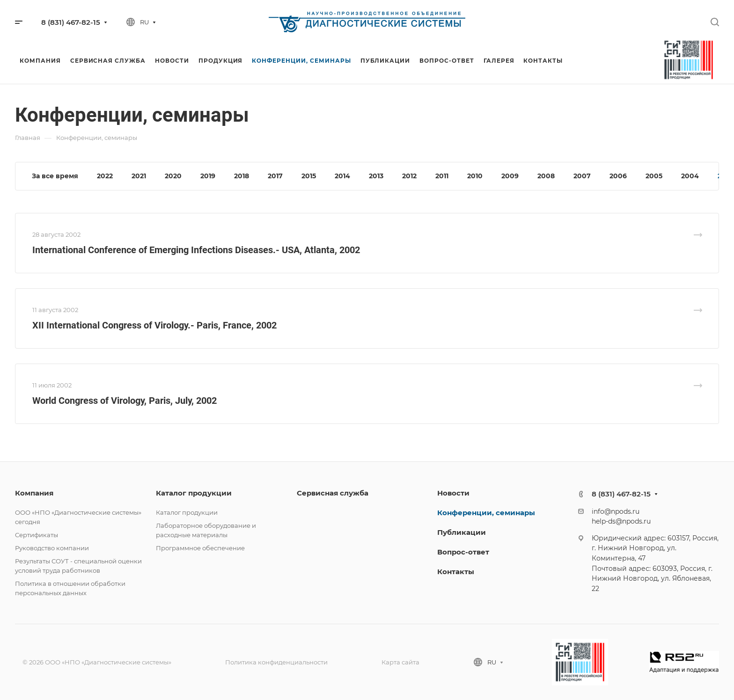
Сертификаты (37, 535)
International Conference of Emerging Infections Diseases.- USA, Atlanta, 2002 (196, 250)
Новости (453, 493)
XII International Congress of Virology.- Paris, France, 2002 (154, 325)
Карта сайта (400, 662)
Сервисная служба (333, 493)
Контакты (456, 572)
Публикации (462, 532)
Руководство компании (52, 548)
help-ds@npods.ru (621, 521)
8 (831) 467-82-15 (71, 22)
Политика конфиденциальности (276, 662)
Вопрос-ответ (463, 552)
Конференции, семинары (486, 513)
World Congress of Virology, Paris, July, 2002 (125, 401)
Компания (34, 493)
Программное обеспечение (200, 548)
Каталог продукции (194, 493)
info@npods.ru (616, 511)
